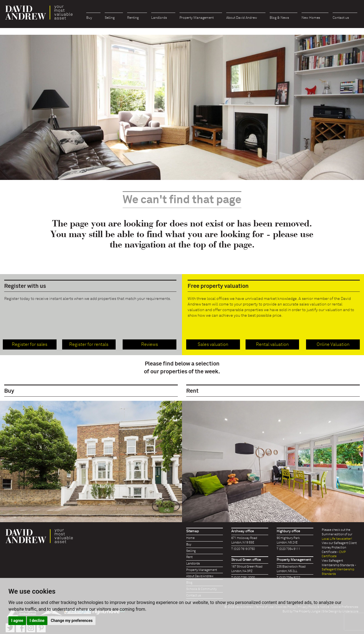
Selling (110, 18)
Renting (133, 18)
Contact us (341, 18)
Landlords (159, 18)
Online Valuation (333, 344)
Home (190, 538)
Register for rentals (89, 344)
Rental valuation (272, 344)
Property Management (197, 18)
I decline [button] (37, 621)
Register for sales (30, 344)
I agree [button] (17, 621)
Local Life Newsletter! (337, 539)
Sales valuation (213, 344)
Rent (189, 557)
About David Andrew (242, 18)
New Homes (311, 18)
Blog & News (279, 18)
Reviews (150, 344)
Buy (89, 18)
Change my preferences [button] (72, 621)
